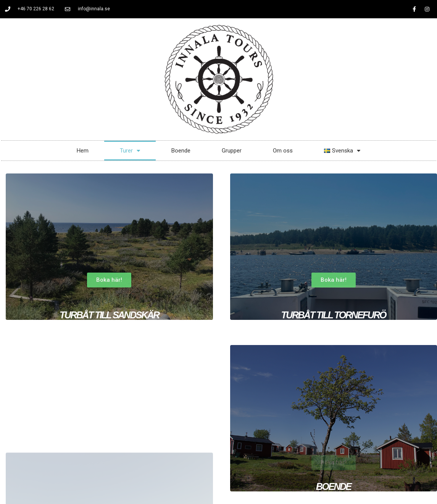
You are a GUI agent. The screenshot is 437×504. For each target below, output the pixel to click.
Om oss (283, 151)
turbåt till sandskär (109, 315)
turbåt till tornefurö (334, 315)
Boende (181, 151)
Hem (83, 151)
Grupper (232, 151)
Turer (130, 151)
